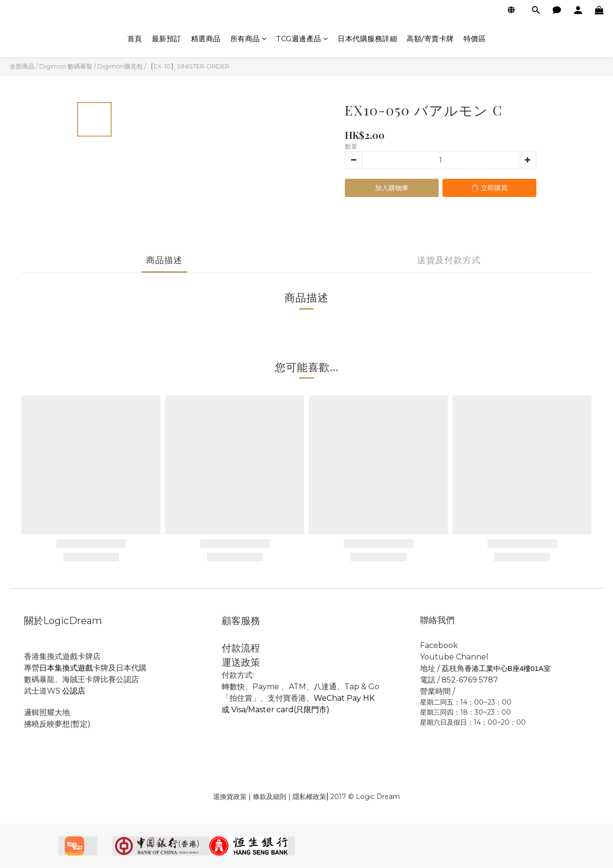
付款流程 (241, 648)
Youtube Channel (454, 657)
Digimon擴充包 (120, 66)
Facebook (440, 645)
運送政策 (241, 662)
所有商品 (249, 39)
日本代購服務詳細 (367, 39)
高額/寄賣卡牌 (430, 39)
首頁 (135, 39)
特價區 (475, 39)
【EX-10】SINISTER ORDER (188, 66)
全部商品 (22, 66)
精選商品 (206, 39)
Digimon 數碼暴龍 (66, 66)
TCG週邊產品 (302, 39)
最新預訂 (167, 39)
